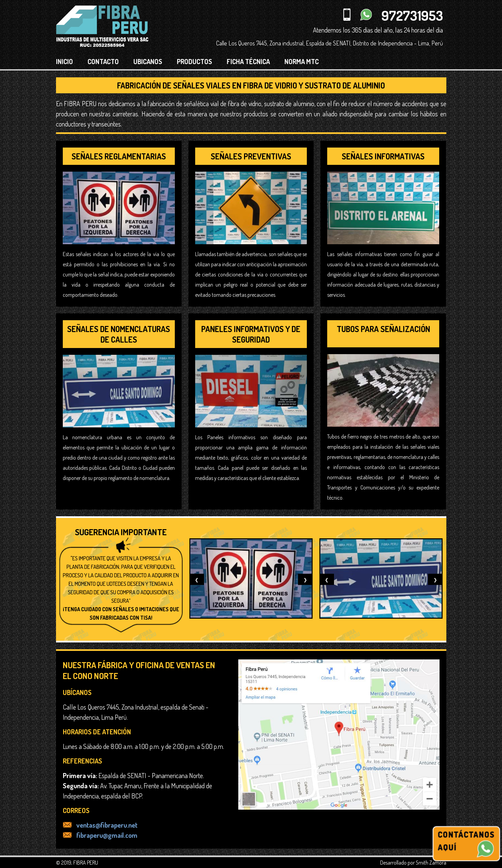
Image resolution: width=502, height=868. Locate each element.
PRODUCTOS (194, 61)
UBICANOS (148, 61)
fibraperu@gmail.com (100, 835)
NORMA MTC (302, 61)
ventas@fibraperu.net (100, 825)
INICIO (64, 61)
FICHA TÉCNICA (248, 61)
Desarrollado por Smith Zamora (413, 863)
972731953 (412, 15)
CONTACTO (103, 61)
